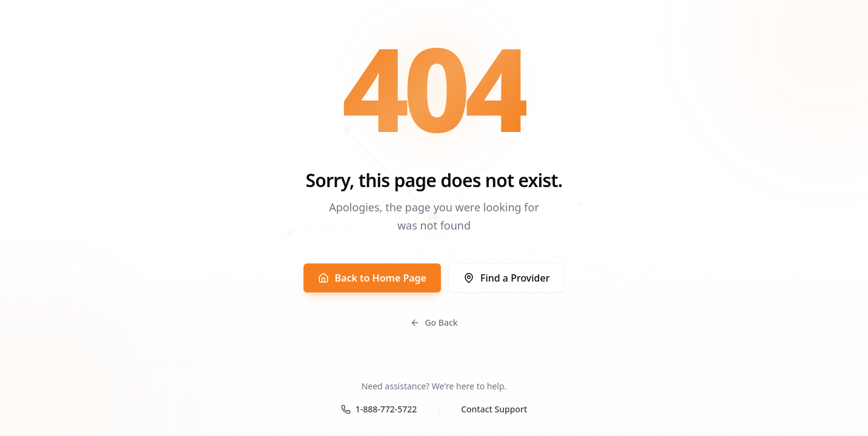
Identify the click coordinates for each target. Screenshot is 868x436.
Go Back (434, 322)
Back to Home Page (372, 278)
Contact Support (494, 409)
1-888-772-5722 (379, 409)
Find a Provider (506, 278)
